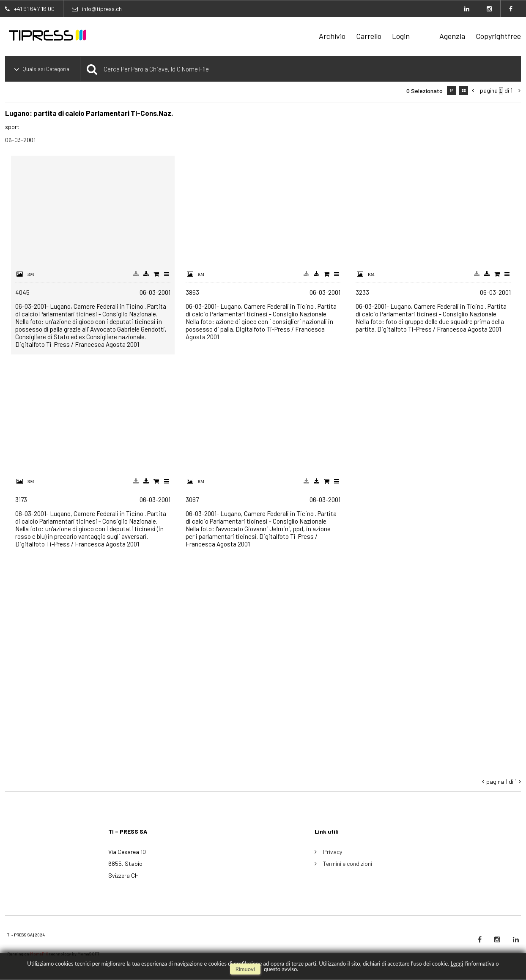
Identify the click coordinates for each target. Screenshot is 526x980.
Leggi (457, 964)
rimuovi (245, 969)
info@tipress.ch (102, 9)
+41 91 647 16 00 (34, 9)
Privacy (333, 852)
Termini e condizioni (348, 863)
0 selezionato (425, 91)
